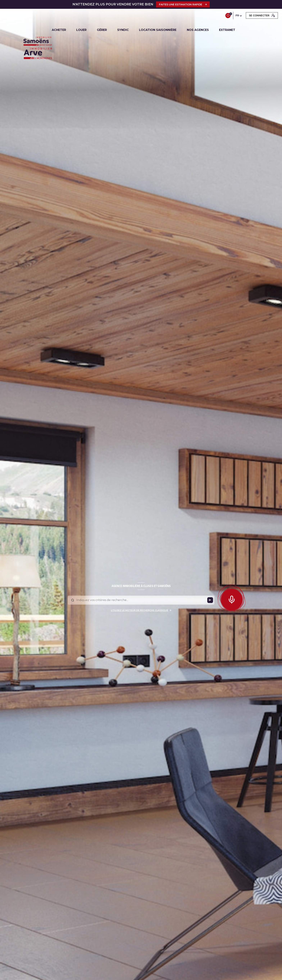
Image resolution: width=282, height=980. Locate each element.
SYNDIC (123, 30)
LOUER (82, 30)
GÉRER (102, 30)
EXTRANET (227, 30)
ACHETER (59, 30)
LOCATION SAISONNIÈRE (158, 30)
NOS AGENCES (198, 30)
